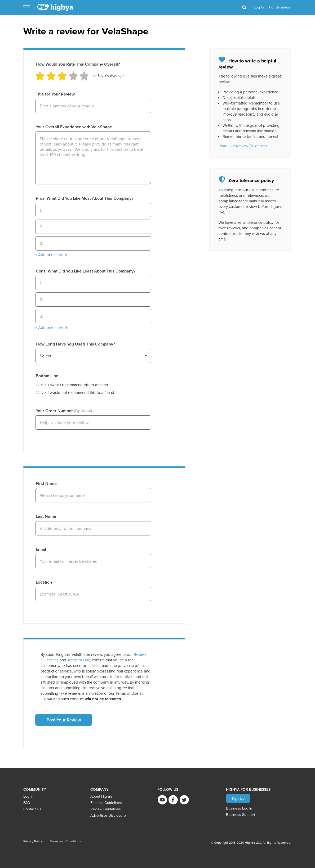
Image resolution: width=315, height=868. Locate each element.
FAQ (27, 803)
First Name (46, 483)
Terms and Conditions (65, 841)
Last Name (46, 516)
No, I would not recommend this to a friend (77, 392)
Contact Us (32, 809)
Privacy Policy (33, 841)
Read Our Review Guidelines (243, 146)
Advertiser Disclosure (108, 815)
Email (41, 549)
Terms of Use (79, 660)
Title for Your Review (55, 94)
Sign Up (238, 798)
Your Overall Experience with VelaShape (74, 127)
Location (44, 582)
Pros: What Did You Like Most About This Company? (85, 198)
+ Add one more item (53, 255)
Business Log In (239, 808)
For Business (280, 7)
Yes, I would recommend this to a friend (74, 385)
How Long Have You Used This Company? (75, 344)
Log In (28, 796)
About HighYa (101, 796)
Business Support (241, 815)
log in (259, 7)
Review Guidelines (106, 809)
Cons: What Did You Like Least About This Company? (86, 271)
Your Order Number (64, 411)
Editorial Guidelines (106, 803)
